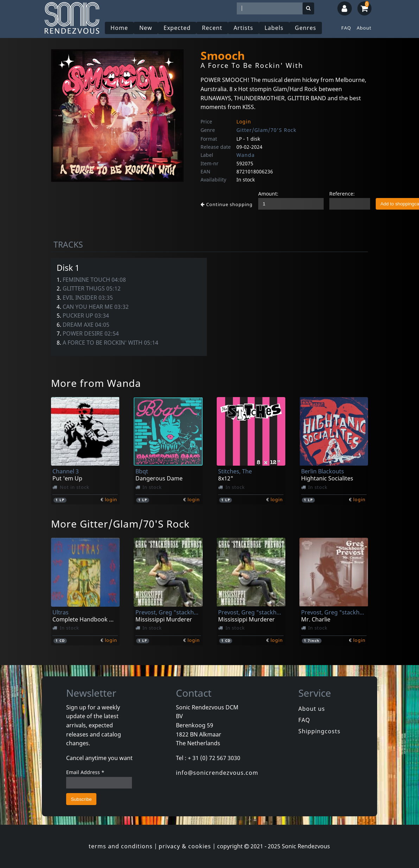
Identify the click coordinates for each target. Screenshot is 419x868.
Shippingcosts (319, 731)
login (111, 499)
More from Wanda (96, 383)
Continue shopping (227, 204)
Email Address (85, 772)
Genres (306, 28)
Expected (177, 28)
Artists (243, 28)
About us (312, 709)
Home (119, 28)
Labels (274, 28)
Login (244, 122)
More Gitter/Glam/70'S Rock (120, 524)
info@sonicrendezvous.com (217, 773)
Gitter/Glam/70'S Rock (266, 130)
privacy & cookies (185, 846)
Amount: (268, 194)
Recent (212, 28)
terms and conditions (121, 846)
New (146, 28)
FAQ (346, 28)
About (364, 28)
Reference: (342, 194)
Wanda (246, 155)
